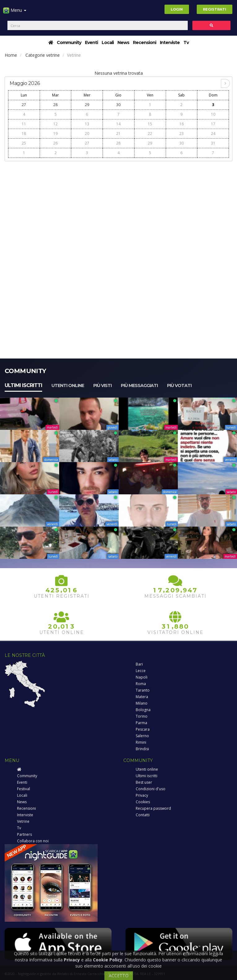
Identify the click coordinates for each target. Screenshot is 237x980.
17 (213, 124)
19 (55, 134)
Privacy (142, 795)
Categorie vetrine (43, 55)
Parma (141, 723)
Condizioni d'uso (151, 789)
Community (69, 42)
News (123, 42)
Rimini (141, 742)
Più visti (102, 385)
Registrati (215, 9)
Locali (108, 42)
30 (118, 105)
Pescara (143, 729)
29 (87, 105)
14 (118, 124)
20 (87, 134)
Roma (141, 684)
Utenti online (68, 385)
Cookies (143, 802)
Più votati (179, 385)
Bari (139, 664)
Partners (24, 834)
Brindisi (142, 749)
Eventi (91, 42)
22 (150, 134)
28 (55, 105)
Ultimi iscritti (23, 385)
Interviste (170, 42)
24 (213, 134)
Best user (144, 782)
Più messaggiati (139, 385)
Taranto (143, 690)
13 (87, 124)
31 (213, 143)
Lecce (141, 671)
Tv (186, 42)
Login (177, 9)
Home (11, 55)
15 (150, 124)
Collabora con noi (33, 841)
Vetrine (23, 821)
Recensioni (145, 42)
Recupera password (153, 808)
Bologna (143, 710)
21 (118, 134)
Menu (15, 13)
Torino (142, 716)
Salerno (142, 736)
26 (55, 143)
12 (55, 124)
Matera (142, 697)
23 (182, 134)
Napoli (142, 677)
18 (24, 134)
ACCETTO (119, 976)
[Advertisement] (118, 208)
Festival (24, 789)
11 (24, 124)
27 (24, 105)
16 (182, 124)
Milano (142, 703)
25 (24, 143)
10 (213, 114)
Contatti (143, 815)
